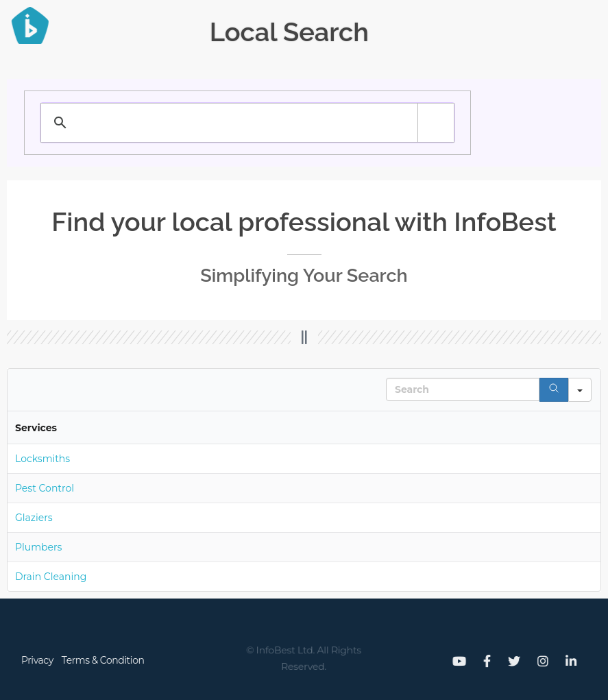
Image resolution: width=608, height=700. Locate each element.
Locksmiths (42, 459)
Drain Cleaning (51, 577)
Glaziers (34, 518)
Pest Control (45, 488)
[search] (217, 123)
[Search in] (580, 390)
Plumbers (38, 547)
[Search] (554, 390)
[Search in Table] (463, 389)
